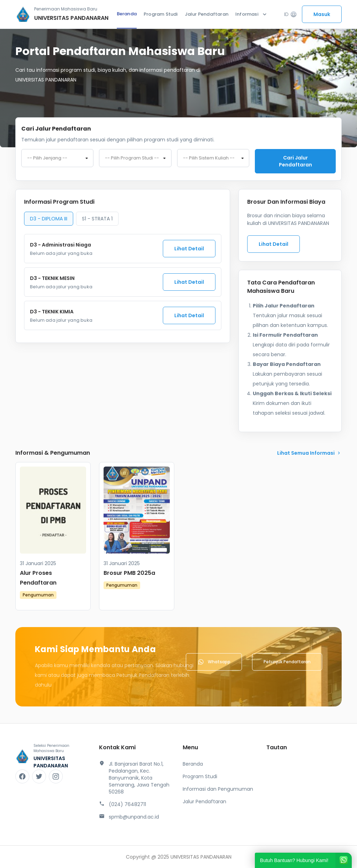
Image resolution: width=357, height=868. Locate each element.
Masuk (322, 14)
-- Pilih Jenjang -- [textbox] (47, 158)
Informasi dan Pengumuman (218, 789)
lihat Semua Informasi (309, 453)
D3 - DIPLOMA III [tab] (49, 219)
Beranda (127, 14)
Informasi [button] (252, 14)
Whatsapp (214, 662)
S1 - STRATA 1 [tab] (97, 219)
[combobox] (57, 158)
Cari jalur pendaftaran (295, 161)
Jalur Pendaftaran (207, 14)
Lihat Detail (189, 249)
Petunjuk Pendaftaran (287, 662)
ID (291, 14)
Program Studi (161, 14)
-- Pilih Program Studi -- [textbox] (132, 158)
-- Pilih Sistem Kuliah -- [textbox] (209, 158)
